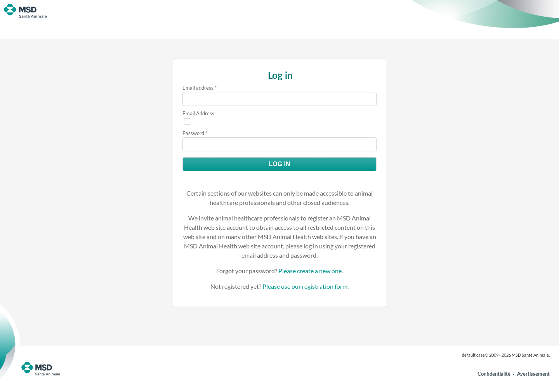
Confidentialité (494, 374)
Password (193, 133)
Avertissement (533, 374)
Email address (198, 88)
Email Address (198, 113)
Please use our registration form (305, 286)
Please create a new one (310, 271)
